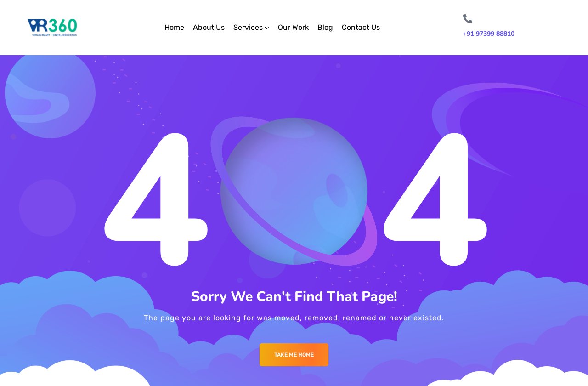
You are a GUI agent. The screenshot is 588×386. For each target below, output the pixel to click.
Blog (325, 27)
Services (248, 27)
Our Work (293, 27)
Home (174, 27)
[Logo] (52, 28)
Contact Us (361, 27)
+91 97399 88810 (489, 34)
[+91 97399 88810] (468, 19)
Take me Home (294, 355)
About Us (209, 27)
